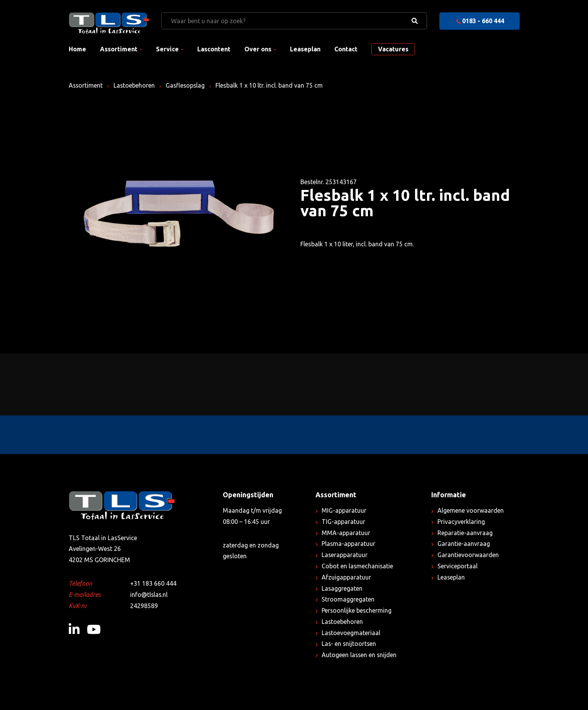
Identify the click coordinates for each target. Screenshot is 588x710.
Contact (346, 49)
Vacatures (393, 49)
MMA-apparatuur (346, 533)
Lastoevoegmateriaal (351, 633)
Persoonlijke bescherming (357, 610)
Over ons (258, 49)
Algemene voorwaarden (471, 510)
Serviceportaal (458, 566)
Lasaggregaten (342, 588)
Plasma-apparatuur (349, 544)
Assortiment (119, 49)
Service (167, 49)
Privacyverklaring (461, 522)
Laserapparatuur (345, 555)
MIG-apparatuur (344, 510)
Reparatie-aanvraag (465, 533)
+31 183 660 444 (153, 583)
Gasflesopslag (187, 85)
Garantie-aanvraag (464, 544)
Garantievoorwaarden (468, 555)
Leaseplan (305, 49)
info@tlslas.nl (149, 595)
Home (77, 49)
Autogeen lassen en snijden (360, 655)
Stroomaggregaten (348, 599)
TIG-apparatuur (343, 522)
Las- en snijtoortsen (349, 644)
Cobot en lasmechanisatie (358, 566)
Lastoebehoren (135, 85)
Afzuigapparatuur (346, 577)
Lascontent (214, 49)
